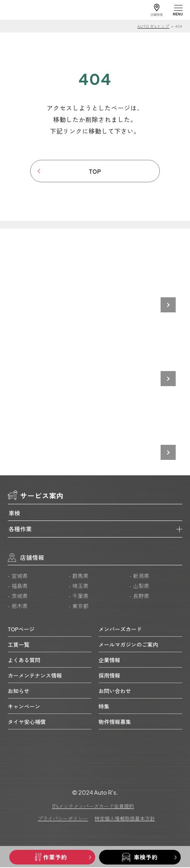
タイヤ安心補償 (27, 722)
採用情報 (110, 676)
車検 (14, 513)
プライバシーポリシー (63, 819)
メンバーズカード (120, 629)
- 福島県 (18, 587)
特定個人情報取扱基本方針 (125, 819)
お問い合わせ (115, 691)
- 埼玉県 (79, 587)
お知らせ (19, 691)
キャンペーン (24, 707)
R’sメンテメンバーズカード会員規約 (93, 807)
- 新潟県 (139, 576)
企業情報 (110, 660)
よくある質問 (24, 660)
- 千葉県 (79, 597)
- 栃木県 (18, 607)
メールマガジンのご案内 (128, 645)
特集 (104, 707)
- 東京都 (79, 607)
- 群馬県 (79, 576)
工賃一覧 (19, 645)
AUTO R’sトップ (153, 26)
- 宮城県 (18, 576)
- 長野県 (139, 597)
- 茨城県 (18, 597)
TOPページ (21, 629)
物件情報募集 (115, 722)
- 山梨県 (139, 587)
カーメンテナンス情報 (35, 676)
